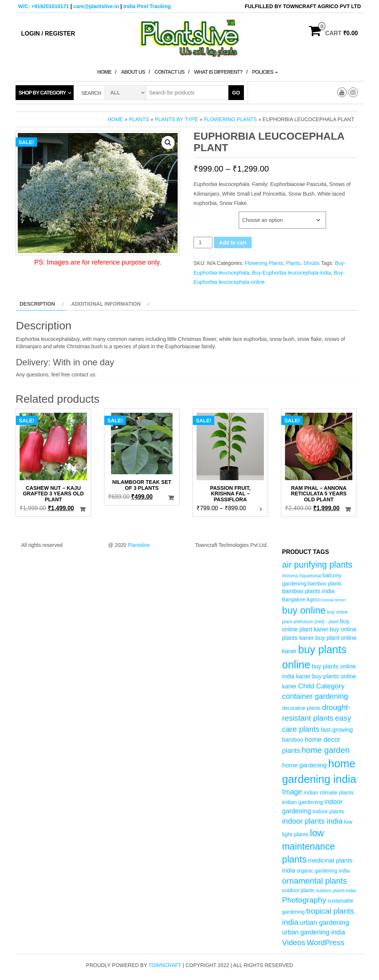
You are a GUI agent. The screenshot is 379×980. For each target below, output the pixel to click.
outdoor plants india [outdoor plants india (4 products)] (336, 891)
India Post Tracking (147, 6)
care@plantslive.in (96, 6)
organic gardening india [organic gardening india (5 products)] (323, 871)
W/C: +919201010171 (43, 6)
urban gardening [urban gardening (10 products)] (324, 922)
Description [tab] (37, 304)
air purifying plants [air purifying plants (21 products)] (317, 565)
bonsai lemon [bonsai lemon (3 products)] (334, 600)
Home (104, 72)
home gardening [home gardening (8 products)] (304, 765)
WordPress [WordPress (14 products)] (326, 942)
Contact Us (170, 72)
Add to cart (233, 243)
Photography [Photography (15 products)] (304, 900)
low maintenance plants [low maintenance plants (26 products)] (308, 846)
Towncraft (165, 965)
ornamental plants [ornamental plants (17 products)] (314, 881)
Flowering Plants (230, 119)
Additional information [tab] (106, 304)
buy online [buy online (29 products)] (304, 610)
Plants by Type (176, 119)
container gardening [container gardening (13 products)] (315, 696)
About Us (133, 72)
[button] (168, 143)
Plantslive (139, 545)
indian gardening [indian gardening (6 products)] (303, 802)
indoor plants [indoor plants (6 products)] (328, 811)
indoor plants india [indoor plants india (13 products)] (312, 821)
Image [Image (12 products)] (292, 792)
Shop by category (42, 93)
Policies (265, 72)
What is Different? (218, 72)
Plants (139, 119)
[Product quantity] (203, 242)
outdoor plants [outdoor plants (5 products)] (298, 891)
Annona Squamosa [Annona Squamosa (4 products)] (301, 576)
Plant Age (207, 215)
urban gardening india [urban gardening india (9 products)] (313, 932)
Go (236, 93)
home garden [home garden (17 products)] (326, 750)
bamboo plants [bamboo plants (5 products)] (325, 584)
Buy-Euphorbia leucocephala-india (291, 273)
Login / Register (48, 34)
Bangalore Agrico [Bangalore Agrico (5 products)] (301, 600)
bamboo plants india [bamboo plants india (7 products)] (308, 591)
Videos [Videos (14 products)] (294, 942)
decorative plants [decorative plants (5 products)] (301, 708)
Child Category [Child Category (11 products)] (321, 686)
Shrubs (312, 263)
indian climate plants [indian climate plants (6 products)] (329, 792)
